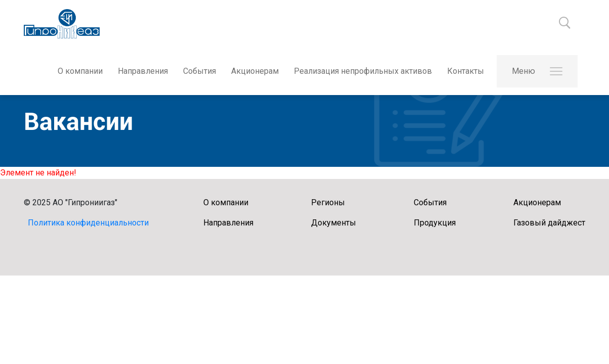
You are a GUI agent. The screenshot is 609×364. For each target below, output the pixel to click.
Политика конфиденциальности (88, 223)
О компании (80, 71)
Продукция (435, 223)
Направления (143, 71)
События (200, 71)
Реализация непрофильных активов (363, 71)
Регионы (328, 202)
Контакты (466, 71)
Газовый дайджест (549, 223)
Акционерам (255, 71)
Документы (334, 223)
